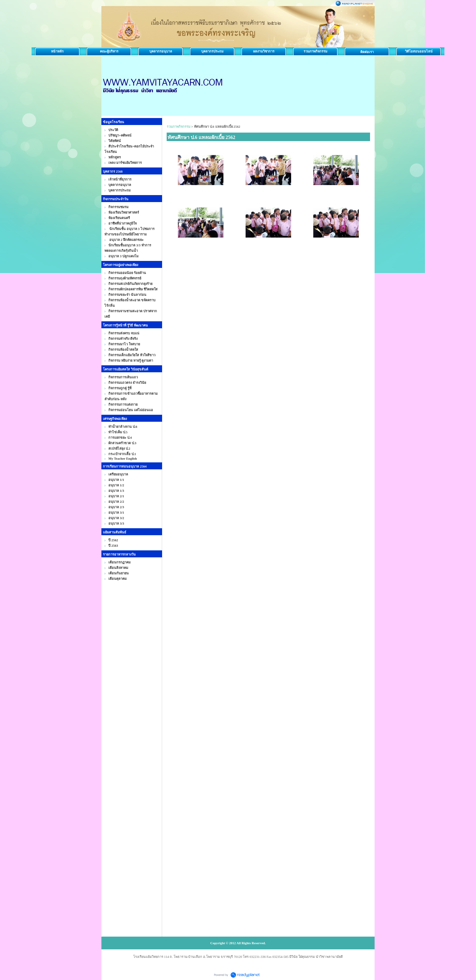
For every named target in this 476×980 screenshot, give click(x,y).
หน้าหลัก (57, 51)
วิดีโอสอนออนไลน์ (419, 51)
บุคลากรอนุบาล (161, 51)
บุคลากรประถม (212, 51)
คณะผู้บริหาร (109, 51)
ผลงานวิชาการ (264, 51)
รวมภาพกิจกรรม (315, 51)
